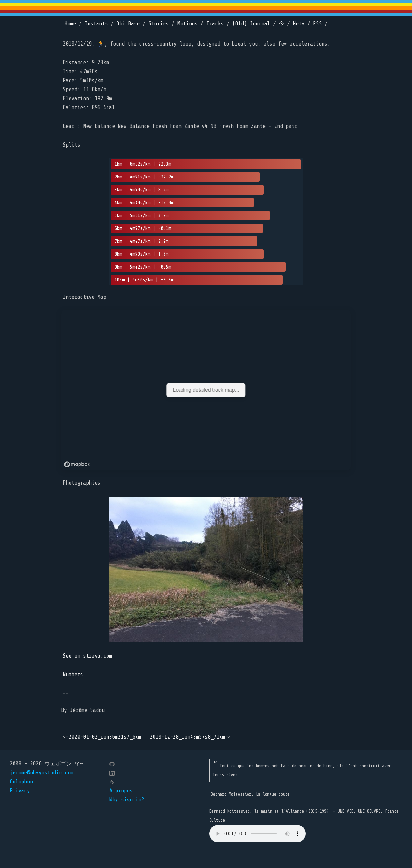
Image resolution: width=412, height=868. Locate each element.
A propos (121, 791)
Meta (299, 24)
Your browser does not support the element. (257, 834)
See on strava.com (87, 656)
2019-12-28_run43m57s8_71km (187, 737)
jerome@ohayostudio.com (42, 773)
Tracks (215, 24)
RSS (318, 24)
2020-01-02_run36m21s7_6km (105, 737)
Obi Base (128, 24)
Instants (96, 24)
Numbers (73, 675)
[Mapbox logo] (78, 465)
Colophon (21, 782)
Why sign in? (127, 800)
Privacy (20, 791)
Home (70, 24)
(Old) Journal (251, 24)
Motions (187, 24)
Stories (159, 24)
